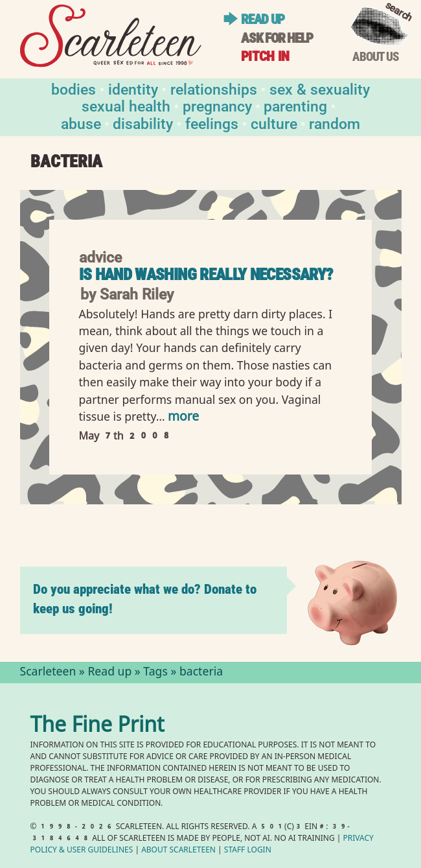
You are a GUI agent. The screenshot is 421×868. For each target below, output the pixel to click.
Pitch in (265, 56)
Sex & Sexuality (320, 88)
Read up (263, 19)
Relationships (214, 88)
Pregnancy (217, 105)
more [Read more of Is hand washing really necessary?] (183, 418)
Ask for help (277, 38)
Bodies (74, 88)
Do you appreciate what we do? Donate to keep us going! (145, 599)
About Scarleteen (178, 851)
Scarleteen (48, 673)
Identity (133, 88)
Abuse (81, 123)
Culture (274, 123)
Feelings (212, 123)
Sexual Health (126, 105)
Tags (155, 673)
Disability (143, 123)
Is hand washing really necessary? (206, 275)
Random (335, 123)
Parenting (295, 105)
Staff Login (248, 851)
